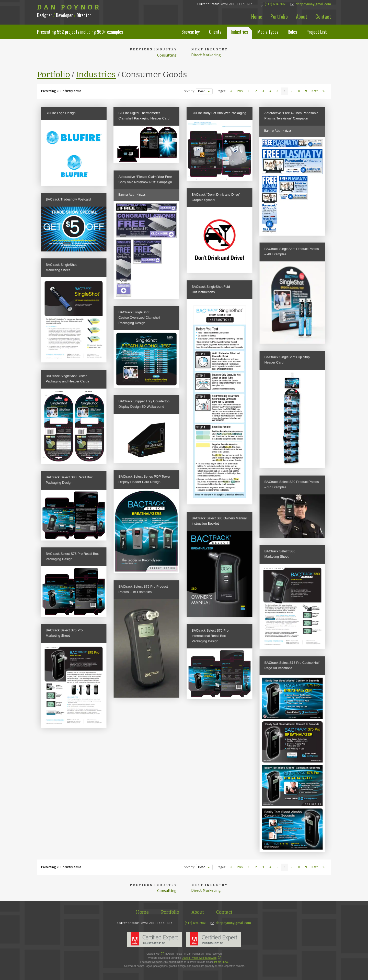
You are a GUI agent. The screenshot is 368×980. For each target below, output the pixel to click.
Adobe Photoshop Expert (214, 941)
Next (315, 92)
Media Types (268, 32)
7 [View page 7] (292, 92)
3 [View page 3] (263, 92)
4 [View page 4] (270, 92)
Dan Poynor (69, 7)
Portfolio (279, 16)
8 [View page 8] (299, 92)
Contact (323, 16)
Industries (239, 32)
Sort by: (189, 92)
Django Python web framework (199, 959)
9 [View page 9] (306, 92)
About (302, 16)
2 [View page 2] (256, 92)
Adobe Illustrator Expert (154, 941)
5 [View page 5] (277, 92)
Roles (292, 32)
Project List (317, 32)
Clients (215, 32)
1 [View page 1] (249, 92)
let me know (221, 963)
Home (257, 16)
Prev (240, 92)
